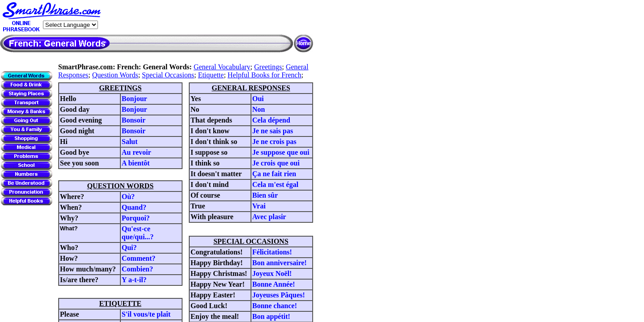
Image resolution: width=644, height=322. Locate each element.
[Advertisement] (208, 17)
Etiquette (211, 75)
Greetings (268, 67)
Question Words (115, 75)
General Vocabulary (222, 67)
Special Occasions (168, 75)
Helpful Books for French (265, 75)
